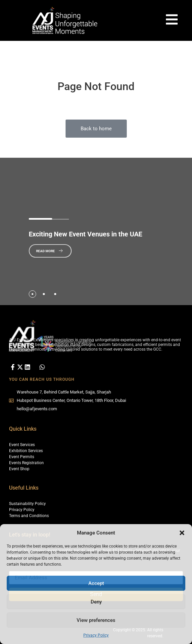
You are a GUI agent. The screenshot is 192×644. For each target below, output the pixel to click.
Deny (96, 602)
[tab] (32, 294)
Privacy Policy (96, 635)
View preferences (96, 620)
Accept (96, 583)
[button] (182, 533)
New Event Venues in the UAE (85, 234)
